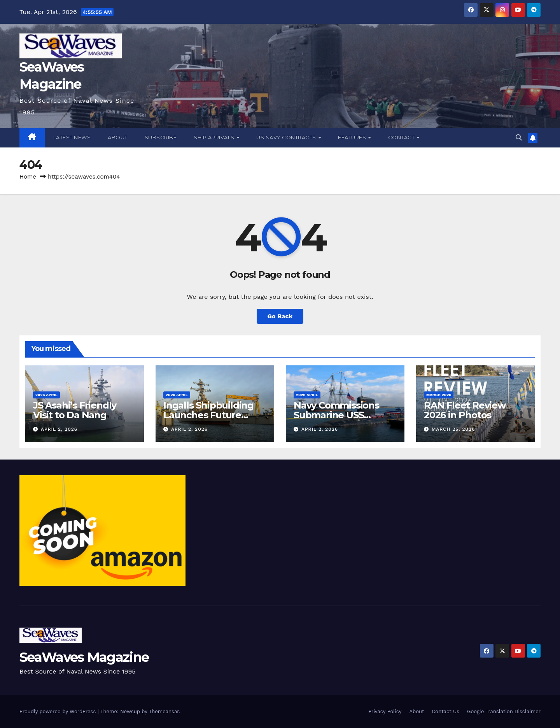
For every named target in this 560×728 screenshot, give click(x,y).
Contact (402, 137)
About (118, 137)
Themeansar (164, 711)
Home (28, 177)
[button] (519, 138)
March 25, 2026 (453, 429)
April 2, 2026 (59, 429)
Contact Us (445, 711)
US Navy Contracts (287, 137)
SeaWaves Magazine (84, 657)
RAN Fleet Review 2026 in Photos (465, 410)
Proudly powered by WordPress (59, 711)
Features (353, 137)
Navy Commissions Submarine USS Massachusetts (336, 415)
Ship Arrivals (215, 137)
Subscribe (161, 137)
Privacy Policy (385, 711)
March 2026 (439, 395)
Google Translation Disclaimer (504, 711)
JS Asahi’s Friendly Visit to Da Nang (75, 410)
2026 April (46, 395)
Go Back (280, 316)
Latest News (72, 137)
